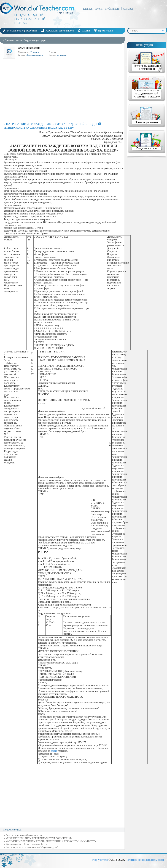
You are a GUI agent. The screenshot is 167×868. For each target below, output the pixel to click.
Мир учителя (100, 860)
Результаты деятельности (60, 31)
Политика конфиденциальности (145, 860)
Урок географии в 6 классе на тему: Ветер (26, 844)
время (54, 751)
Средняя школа (13, 40)
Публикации (113, 9)
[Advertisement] (63, 92)
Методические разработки (22, 31)
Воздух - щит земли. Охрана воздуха (24, 835)
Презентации (106, 31)
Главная (88, 9)
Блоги (99, 9)
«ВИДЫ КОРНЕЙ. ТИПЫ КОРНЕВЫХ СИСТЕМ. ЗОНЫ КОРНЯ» (39, 838)
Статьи (86, 31)
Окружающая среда (35, 40)
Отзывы (128, 9)
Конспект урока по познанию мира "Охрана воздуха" (32, 847)
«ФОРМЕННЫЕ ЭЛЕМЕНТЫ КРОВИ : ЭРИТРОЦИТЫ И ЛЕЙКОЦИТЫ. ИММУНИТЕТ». (51, 841)
